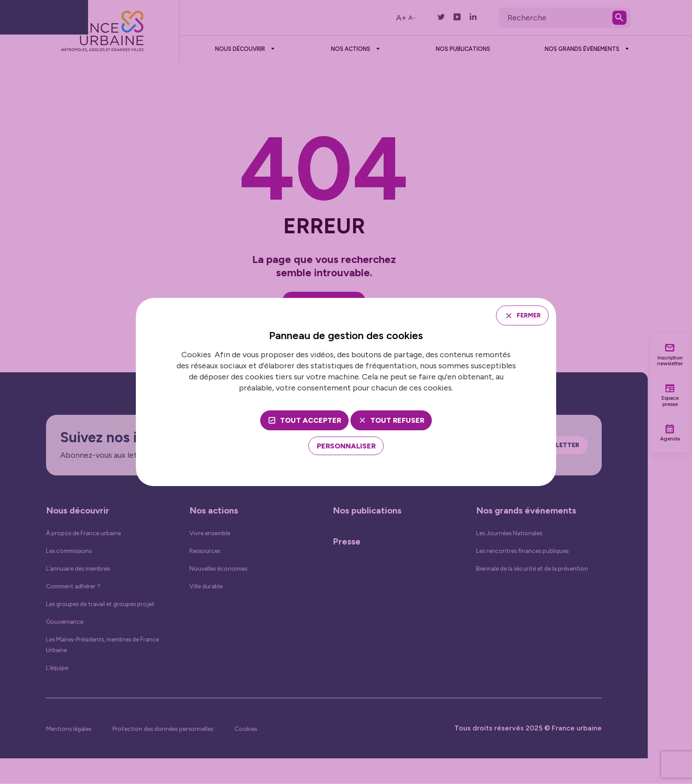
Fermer (524, 315)
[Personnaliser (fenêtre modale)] (346, 447)
